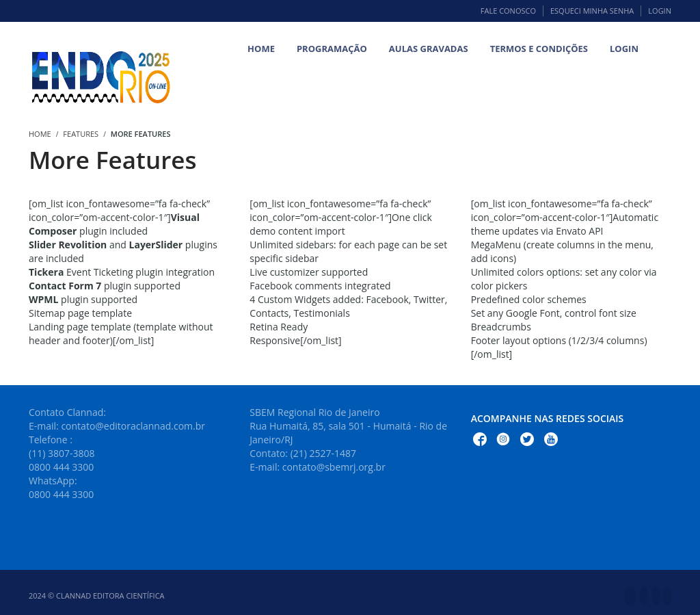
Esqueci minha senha (592, 11)
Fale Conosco (508, 11)
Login (660, 11)
